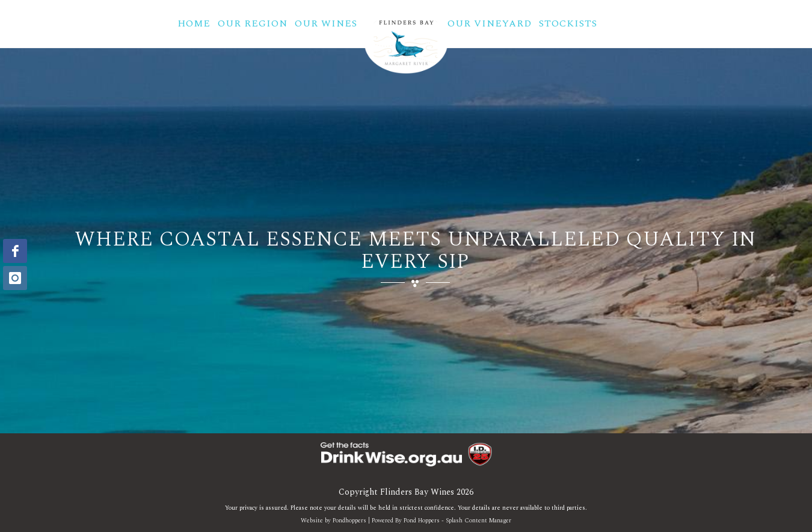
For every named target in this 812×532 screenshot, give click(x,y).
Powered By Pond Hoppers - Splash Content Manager (441, 521)
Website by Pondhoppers (334, 521)
